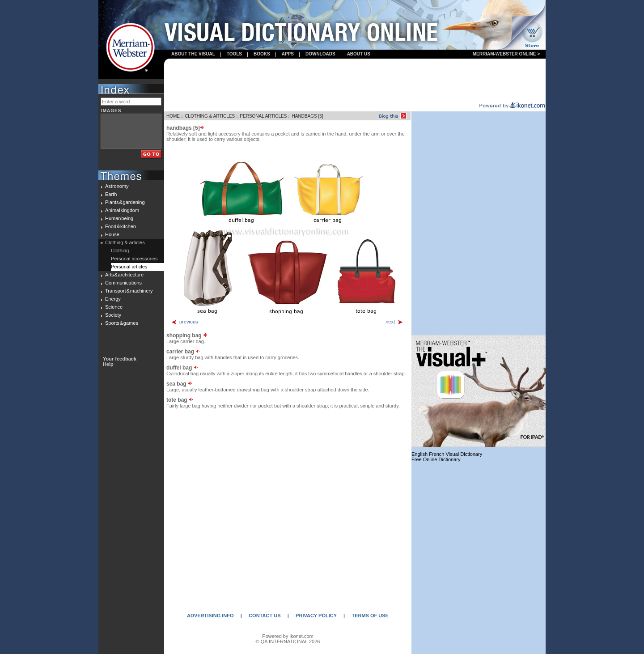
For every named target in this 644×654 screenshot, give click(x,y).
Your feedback (120, 359)
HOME (173, 116)
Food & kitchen (121, 226)
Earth (111, 194)
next (394, 322)
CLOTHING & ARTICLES (210, 116)
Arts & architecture (124, 275)
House (112, 234)
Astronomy (117, 186)
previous (184, 322)
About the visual (193, 54)
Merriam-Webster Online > (506, 54)
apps (288, 54)
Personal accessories (134, 259)
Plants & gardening (125, 202)
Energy (113, 299)
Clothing (120, 251)
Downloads (320, 54)
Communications (123, 283)
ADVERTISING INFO (210, 616)
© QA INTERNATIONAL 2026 (288, 641)
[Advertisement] (355, 81)
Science (114, 307)
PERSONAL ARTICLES (263, 116)
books (262, 54)
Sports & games (122, 323)
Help (108, 364)
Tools (234, 54)
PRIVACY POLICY (316, 616)
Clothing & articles (125, 242)
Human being (119, 218)
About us (359, 54)
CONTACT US (265, 616)
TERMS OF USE (370, 616)
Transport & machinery (129, 291)
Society (113, 315)
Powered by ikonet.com (288, 636)
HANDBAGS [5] (308, 116)
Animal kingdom (122, 210)
